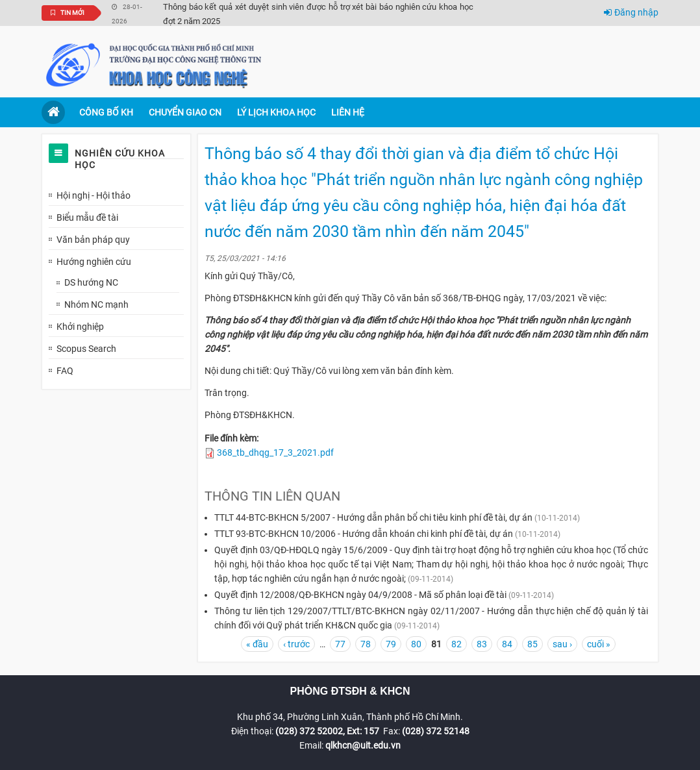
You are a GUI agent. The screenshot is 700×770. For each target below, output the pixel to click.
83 (482, 644)
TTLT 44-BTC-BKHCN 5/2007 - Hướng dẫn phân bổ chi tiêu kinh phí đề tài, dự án (373, 517)
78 (366, 644)
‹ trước (296, 644)
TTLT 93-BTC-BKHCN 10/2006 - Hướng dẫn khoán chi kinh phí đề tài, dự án (364, 534)
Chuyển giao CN (185, 112)
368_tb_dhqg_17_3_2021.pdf (275, 453)
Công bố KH (106, 112)
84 (507, 644)
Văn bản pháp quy (93, 240)
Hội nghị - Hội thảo (94, 195)
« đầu (257, 644)
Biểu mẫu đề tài (87, 217)
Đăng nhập (631, 12)
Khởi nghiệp (80, 327)
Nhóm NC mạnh (96, 304)
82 (456, 644)
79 (391, 644)
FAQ (65, 371)
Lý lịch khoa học (276, 112)
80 (416, 644)
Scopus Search (86, 349)
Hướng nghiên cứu (94, 262)
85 (532, 644)
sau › (562, 644)
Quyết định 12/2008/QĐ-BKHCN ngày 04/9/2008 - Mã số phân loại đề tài (360, 595)
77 (340, 644)
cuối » (599, 644)
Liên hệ (348, 112)
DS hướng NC (91, 282)
